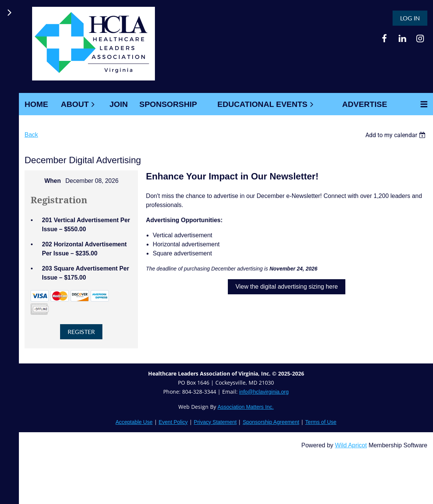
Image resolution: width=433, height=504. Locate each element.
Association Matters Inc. (246, 407)
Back (31, 135)
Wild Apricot (351, 445)
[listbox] (396, 135)
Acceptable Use (134, 422)
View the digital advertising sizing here (287, 287)
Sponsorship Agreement (271, 422)
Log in (410, 18)
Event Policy (173, 422)
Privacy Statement (215, 422)
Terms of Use (321, 422)
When (53, 181)
